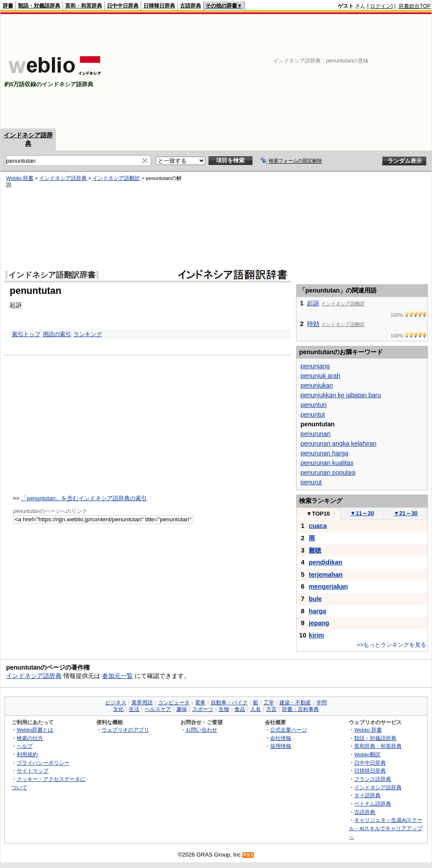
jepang (319, 623)
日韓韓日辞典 (159, 6)
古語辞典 (190, 6)
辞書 (8, 6)
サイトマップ (33, 771)
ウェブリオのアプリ (125, 730)
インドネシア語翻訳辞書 (52, 275)
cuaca (318, 526)
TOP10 (318, 514)
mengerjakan (328, 586)
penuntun (313, 405)
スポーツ (203, 709)
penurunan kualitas (327, 463)
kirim (316, 635)
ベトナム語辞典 (373, 804)
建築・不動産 (295, 703)
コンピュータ (174, 703)
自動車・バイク (229, 703)
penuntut (313, 414)
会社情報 (281, 738)
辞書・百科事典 (300, 709)
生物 (224, 709)
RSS (249, 855)
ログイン (381, 6)
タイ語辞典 (367, 795)
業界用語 (142, 703)
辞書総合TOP (415, 6)
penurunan (315, 434)
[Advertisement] (372, 71)
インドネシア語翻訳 (116, 178)
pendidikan (326, 562)
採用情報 (281, 746)
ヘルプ (25, 746)
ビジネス (116, 703)
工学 (269, 703)
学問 (322, 703)
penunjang (315, 366)
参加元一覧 (117, 676)
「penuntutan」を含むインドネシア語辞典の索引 (84, 498)
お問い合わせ (201, 730)
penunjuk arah (320, 376)
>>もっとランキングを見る (392, 645)
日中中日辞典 (123, 6)
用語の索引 (57, 334)
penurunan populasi (328, 472)
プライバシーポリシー (43, 763)
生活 (134, 709)
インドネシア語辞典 (63, 178)
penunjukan (317, 385)
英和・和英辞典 (84, 6)
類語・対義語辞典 (39, 6)
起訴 (16, 305)
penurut (311, 482)
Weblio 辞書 (20, 178)
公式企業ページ (289, 730)
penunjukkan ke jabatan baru (341, 395)
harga (317, 611)
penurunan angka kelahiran (339, 443)
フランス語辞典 (373, 779)
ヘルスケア (158, 709)
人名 (256, 709)
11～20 (362, 513)
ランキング (88, 334)
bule (315, 599)
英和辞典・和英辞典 (378, 746)
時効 (313, 324)
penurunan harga (324, 453)
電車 (200, 703)
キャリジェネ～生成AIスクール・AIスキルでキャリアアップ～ (386, 828)
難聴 (315, 550)
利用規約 (27, 754)
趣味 (182, 709)
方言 (271, 709)
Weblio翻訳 (367, 754)
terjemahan (326, 575)
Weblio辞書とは (35, 730)
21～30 (406, 513)
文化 (118, 709)
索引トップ (26, 334)
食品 (240, 709)
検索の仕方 (30, 738)
